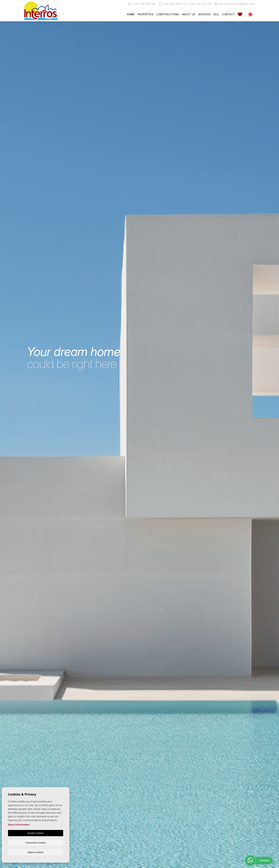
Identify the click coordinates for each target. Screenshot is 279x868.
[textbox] (45, 453)
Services (204, 14)
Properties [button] (146, 14)
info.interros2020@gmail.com (235, 4)
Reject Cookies (36, 852)
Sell (216, 14)
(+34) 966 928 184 (142, 4)
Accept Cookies (36, 833)
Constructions (168, 14)
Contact (228, 14)
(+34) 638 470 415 (200, 4)
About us (189, 14)
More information (19, 824)
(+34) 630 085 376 (174, 4)
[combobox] (45, 453)
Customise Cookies (35, 842)
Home (131, 14)
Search (235, 465)
